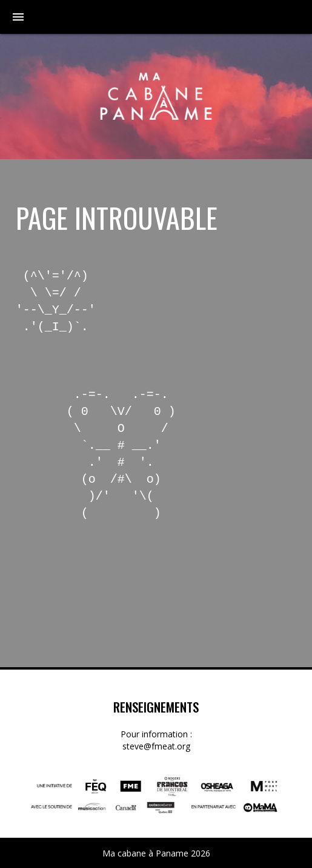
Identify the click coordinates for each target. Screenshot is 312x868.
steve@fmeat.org (156, 746)
